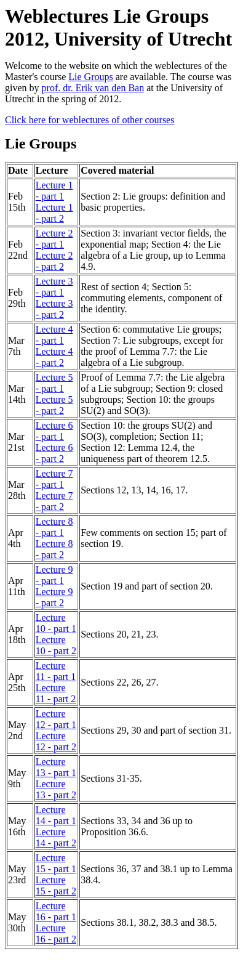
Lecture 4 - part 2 (54, 357)
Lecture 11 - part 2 (56, 693)
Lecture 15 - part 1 (56, 863)
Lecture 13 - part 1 (56, 767)
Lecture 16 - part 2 (56, 933)
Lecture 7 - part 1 (54, 479)
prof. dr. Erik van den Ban (93, 88)
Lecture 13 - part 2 (56, 789)
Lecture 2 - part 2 (54, 261)
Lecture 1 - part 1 (54, 191)
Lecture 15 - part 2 (56, 885)
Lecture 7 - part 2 (54, 501)
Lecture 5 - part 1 (54, 383)
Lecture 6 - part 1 (54, 431)
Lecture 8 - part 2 (54, 549)
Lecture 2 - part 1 (54, 239)
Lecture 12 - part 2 (56, 741)
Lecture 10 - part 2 (56, 645)
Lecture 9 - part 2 (54, 597)
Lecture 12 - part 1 (56, 719)
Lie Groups (90, 77)
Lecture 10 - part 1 (56, 623)
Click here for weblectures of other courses (90, 120)
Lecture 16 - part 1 (56, 911)
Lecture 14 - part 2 (56, 837)
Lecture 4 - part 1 (54, 335)
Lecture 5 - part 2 (54, 405)
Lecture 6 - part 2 (54, 453)
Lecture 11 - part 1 (56, 671)
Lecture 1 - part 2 (54, 213)
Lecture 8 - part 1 (54, 527)
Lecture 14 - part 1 (56, 815)
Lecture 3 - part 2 (54, 309)
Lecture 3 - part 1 (54, 287)
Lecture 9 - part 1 (54, 575)
